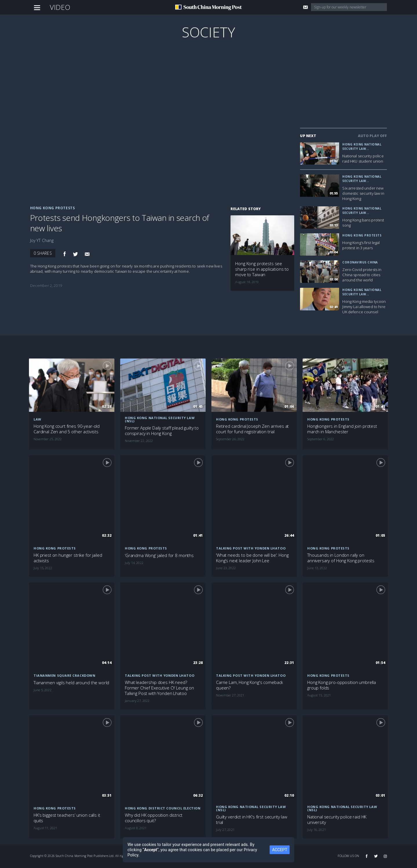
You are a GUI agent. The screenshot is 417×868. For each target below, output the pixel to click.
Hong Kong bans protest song (363, 223)
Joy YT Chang (42, 240)
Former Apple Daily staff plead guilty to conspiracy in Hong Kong (162, 431)
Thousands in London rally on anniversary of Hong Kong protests (341, 558)
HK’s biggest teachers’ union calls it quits (67, 818)
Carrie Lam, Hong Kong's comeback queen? (249, 685)
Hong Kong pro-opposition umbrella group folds (342, 685)
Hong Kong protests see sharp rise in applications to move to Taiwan (262, 269)
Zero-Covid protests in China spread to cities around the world (362, 275)
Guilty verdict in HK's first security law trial (252, 820)
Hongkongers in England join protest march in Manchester (342, 429)
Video (60, 7)
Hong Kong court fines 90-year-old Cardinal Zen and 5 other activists (67, 429)
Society (209, 32)
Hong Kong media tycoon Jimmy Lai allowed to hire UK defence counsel (364, 307)
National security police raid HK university (337, 820)
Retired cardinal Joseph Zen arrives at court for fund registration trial (252, 429)
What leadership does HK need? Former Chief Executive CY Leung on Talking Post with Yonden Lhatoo (159, 688)
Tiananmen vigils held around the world (71, 683)
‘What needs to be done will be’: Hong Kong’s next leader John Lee (252, 558)
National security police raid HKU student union (363, 159)
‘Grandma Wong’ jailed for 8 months (159, 555)
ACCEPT (281, 850)
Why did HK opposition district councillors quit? (154, 818)
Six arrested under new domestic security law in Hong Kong (363, 193)
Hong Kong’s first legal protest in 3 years (361, 245)
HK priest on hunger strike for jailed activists (68, 558)
